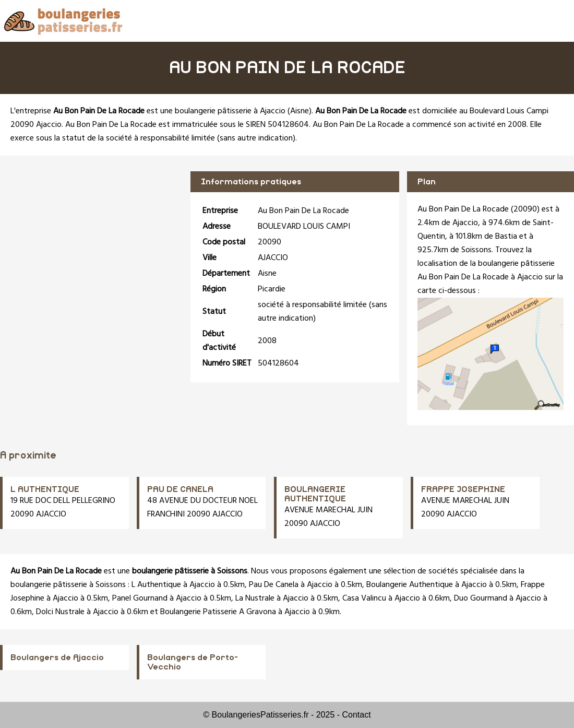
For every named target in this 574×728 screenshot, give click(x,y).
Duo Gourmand (481, 598)
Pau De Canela (274, 585)
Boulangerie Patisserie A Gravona (218, 612)
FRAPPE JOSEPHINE (463, 489)
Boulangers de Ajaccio (57, 657)
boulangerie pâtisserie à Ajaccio (230, 111)
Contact (357, 715)
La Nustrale (255, 598)
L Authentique (156, 585)
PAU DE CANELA (180, 489)
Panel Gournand (140, 598)
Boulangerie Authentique (410, 585)
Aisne (300, 111)
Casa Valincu (364, 598)
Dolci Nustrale (60, 612)
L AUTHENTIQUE (45, 489)
